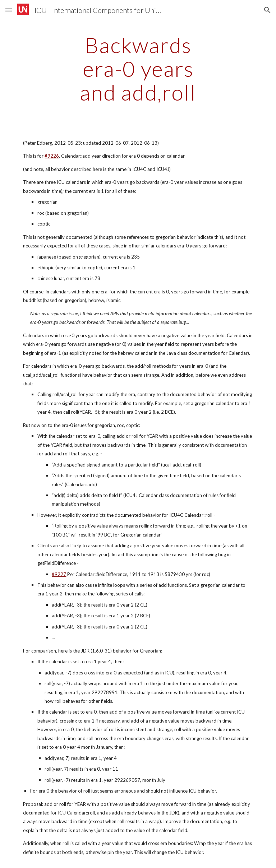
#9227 (59, 574)
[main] (138, 69)
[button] (9, 10)
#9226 (52, 156)
